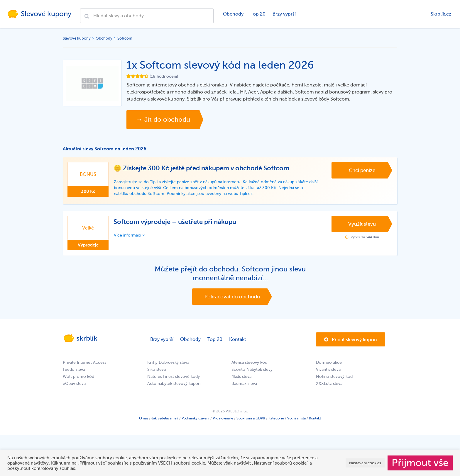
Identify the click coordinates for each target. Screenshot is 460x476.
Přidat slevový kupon (351, 340)
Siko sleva (157, 369)
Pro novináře (223, 418)
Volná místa (296, 418)
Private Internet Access (84, 362)
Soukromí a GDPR (251, 418)
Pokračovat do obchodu (232, 297)
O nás (144, 418)
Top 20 (258, 14)
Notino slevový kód (334, 376)
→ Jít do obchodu (163, 120)
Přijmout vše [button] (420, 463)
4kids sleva (241, 376)
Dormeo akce (329, 362)
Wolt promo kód (78, 376)
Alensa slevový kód (249, 362)
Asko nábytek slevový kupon (174, 384)
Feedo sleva (74, 369)
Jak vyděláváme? (165, 418)
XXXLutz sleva (329, 384)
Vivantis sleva (328, 369)
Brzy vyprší (284, 14)
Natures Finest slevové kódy (174, 376)
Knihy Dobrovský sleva (168, 362)
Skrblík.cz (441, 14)
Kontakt (238, 339)
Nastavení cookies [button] (365, 463)
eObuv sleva (74, 384)
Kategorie (276, 418)
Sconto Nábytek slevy (252, 369)
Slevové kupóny (77, 38)
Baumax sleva (244, 384)
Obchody (233, 14)
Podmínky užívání (196, 418)
